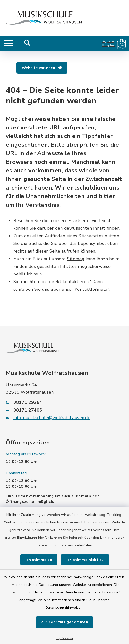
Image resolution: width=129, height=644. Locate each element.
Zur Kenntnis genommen (65, 622)
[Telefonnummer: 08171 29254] (64, 402)
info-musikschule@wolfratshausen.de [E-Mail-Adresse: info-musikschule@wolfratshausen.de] (52, 418)
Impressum (64, 638)
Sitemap (76, 259)
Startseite (79, 221)
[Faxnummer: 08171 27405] (64, 410)
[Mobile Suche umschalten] (27, 43)
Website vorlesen (42, 68)
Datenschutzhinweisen (55, 545)
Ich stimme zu (39, 560)
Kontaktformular (92, 289)
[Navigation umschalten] (8, 43)
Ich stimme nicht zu (85, 560)
